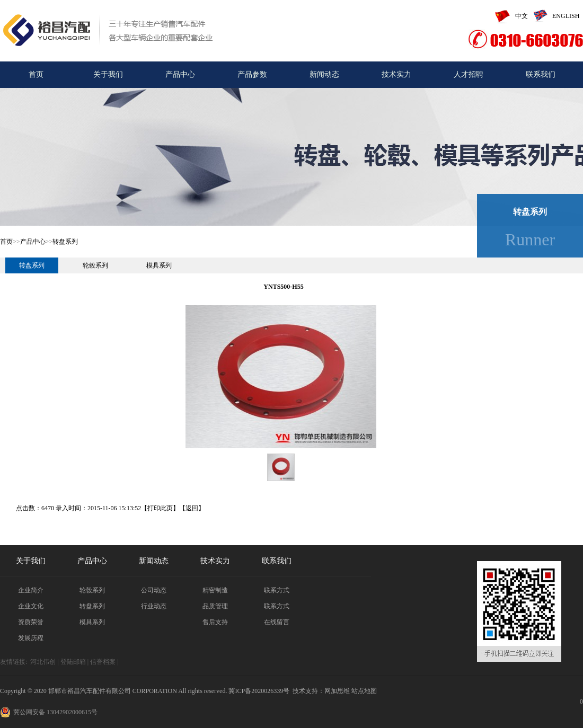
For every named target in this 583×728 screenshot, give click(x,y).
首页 (36, 74)
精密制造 (215, 590)
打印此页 (160, 508)
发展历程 (31, 638)
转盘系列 (65, 242)
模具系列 (159, 265)
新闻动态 (324, 74)
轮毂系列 (95, 265)
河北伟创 (43, 662)
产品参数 (252, 74)
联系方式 (277, 590)
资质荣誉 (31, 622)
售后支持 (215, 622)
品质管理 (215, 606)
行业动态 (154, 606)
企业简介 (31, 590)
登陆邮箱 (73, 662)
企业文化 (31, 606)
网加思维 (337, 691)
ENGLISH (554, 16)
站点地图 (364, 691)
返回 (192, 508)
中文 (509, 16)
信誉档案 (103, 662)
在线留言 (277, 622)
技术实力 (396, 74)
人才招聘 (469, 74)
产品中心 (180, 74)
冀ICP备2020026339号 (259, 691)
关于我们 (108, 74)
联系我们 (541, 74)
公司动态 (154, 590)
